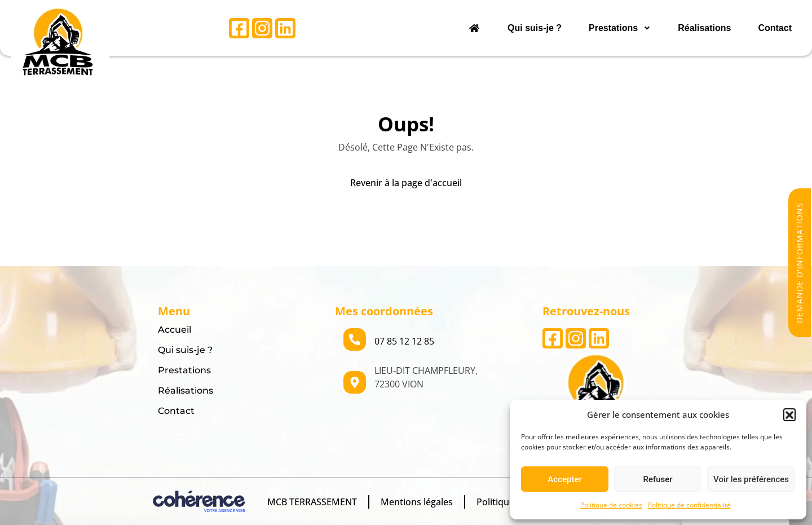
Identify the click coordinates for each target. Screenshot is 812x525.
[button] (789, 414)
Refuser (657, 479)
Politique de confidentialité (689, 505)
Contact (775, 28)
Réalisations (704, 28)
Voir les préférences (751, 479)
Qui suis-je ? (535, 28)
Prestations (620, 28)
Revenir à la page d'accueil (406, 183)
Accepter (564, 479)
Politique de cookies (611, 505)
